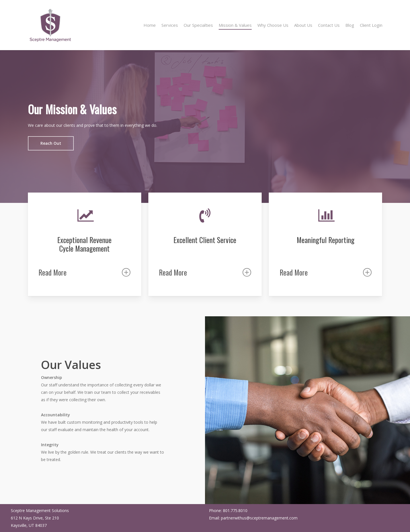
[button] (51, 143)
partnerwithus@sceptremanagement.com (259, 518)
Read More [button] (84, 272)
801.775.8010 (235, 510)
